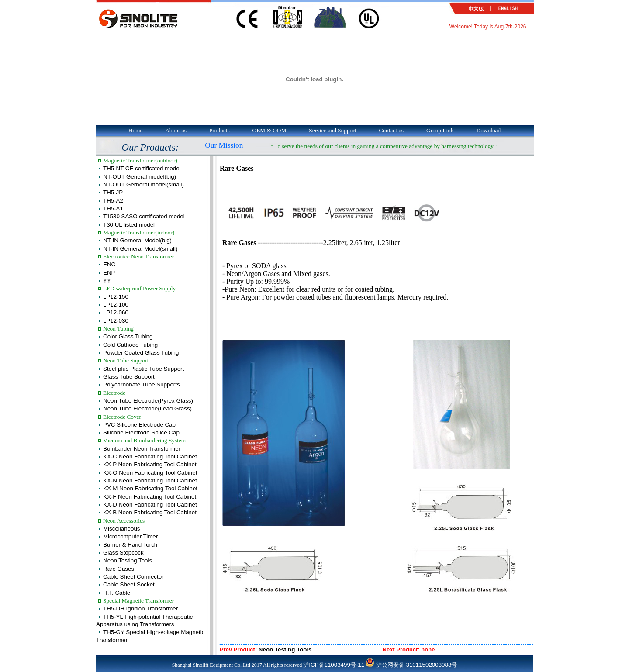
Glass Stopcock (123, 553)
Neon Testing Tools (128, 560)
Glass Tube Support (129, 377)
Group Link (440, 130)
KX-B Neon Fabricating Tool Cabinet (150, 512)
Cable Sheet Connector (133, 577)
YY (107, 281)
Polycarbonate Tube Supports (142, 384)
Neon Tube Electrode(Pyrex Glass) (148, 401)
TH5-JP (113, 192)
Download (489, 130)
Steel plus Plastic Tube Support (143, 369)
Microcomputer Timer (130, 536)
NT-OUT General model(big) (140, 177)
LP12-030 (116, 321)
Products (219, 130)
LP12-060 (116, 312)
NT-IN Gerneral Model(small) (140, 249)
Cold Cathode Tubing (130, 345)
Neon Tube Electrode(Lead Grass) (147, 408)
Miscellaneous (121, 529)
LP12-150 (116, 297)
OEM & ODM (270, 130)
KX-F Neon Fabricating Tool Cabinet (150, 497)
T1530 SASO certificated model (144, 216)
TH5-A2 (113, 201)
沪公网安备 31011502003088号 (411, 665)
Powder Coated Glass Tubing (141, 353)
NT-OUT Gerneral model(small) (143, 184)
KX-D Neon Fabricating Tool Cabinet (150, 505)
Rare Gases (119, 569)
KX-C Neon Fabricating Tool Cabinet (150, 457)
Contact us (391, 130)
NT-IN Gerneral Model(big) (137, 240)
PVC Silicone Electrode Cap (139, 425)
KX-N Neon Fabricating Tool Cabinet (150, 481)
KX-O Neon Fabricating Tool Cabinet (150, 473)
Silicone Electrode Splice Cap (141, 432)
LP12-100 (116, 305)
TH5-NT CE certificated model (142, 168)
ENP (109, 273)
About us (176, 130)
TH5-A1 (113, 208)
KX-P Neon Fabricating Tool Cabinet (150, 464)
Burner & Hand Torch (130, 545)
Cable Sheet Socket (129, 584)
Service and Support (332, 130)
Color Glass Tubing (128, 336)
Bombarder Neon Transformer (142, 449)
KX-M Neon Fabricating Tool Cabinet (150, 488)
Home (136, 130)
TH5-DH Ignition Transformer (140, 608)
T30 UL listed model (129, 225)
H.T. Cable (117, 593)
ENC (109, 264)
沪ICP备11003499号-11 (334, 665)
